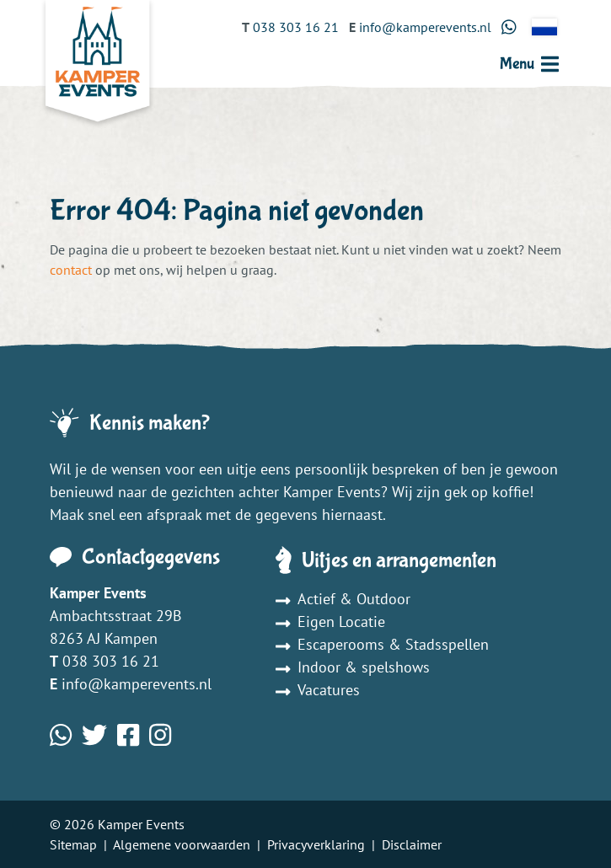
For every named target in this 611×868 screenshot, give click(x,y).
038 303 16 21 (111, 661)
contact (71, 270)
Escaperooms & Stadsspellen (382, 644)
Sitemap (73, 844)
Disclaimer (412, 844)
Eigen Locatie (330, 622)
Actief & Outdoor (343, 599)
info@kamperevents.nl (137, 684)
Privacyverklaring (316, 844)
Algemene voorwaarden (182, 844)
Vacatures (318, 690)
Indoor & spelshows (353, 667)
